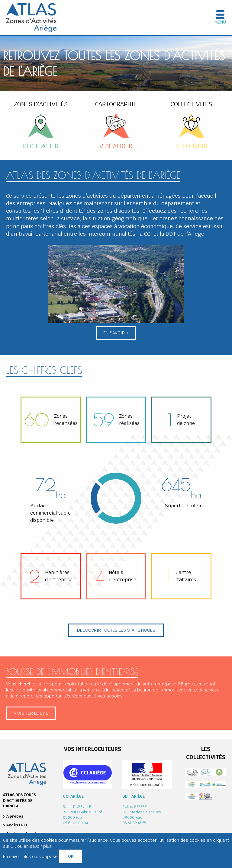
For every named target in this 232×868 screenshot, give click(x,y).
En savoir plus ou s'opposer (31, 857)
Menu (220, 22)
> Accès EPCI (15, 825)
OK (71, 856)
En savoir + (116, 333)
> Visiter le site (31, 713)
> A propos (13, 816)
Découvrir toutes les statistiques (116, 630)
